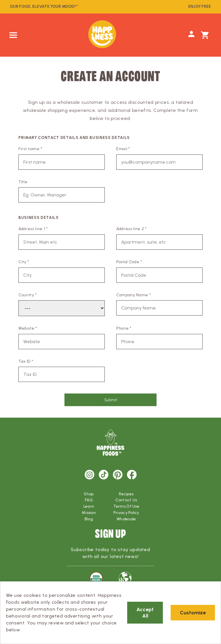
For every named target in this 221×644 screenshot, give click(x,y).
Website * (28, 328)
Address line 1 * (33, 229)
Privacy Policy (126, 513)
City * (24, 262)
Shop (89, 494)
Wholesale (126, 519)
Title (23, 182)
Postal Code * (129, 262)
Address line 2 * (132, 229)
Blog (89, 519)
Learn (89, 506)
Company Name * (134, 295)
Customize (193, 613)
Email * (123, 149)
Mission (89, 513)
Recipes (126, 494)
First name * (30, 149)
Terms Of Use (126, 506)
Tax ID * (26, 361)
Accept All (145, 613)
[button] (13, 35)
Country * (28, 295)
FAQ (89, 500)
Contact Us (126, 500)
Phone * (124, 328)
